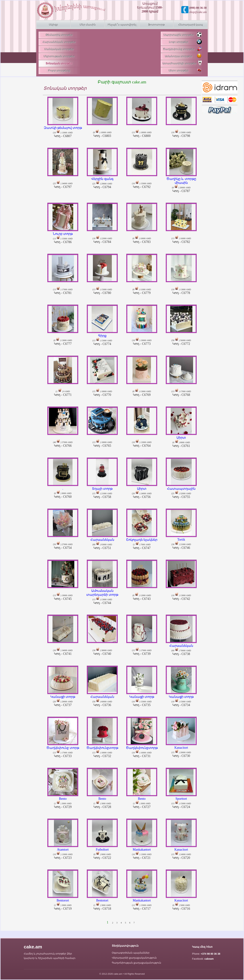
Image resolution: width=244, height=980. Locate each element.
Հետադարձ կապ (191, 25)
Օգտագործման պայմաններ (131, 953)
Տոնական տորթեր (59, 63)
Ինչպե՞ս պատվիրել (122, 25)
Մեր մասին (88, 25)
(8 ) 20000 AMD (181, 183)
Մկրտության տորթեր (59, 56)
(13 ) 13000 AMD (102, 595)
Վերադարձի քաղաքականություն (134, 958)
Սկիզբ (53, 25)
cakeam (209, 959)
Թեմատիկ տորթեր (59, 35)
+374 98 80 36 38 (211, 954)
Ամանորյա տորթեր (183, 56)
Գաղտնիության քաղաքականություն (136, 963)
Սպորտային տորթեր (183, 34)
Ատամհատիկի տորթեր (182, 63)
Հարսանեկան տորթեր (59, 42)
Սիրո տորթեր (185, 70)
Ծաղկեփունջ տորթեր (182, 49)
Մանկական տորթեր (59, 49)
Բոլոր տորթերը (59, 70)
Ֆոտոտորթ (156, 25)
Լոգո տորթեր (185, 42)
